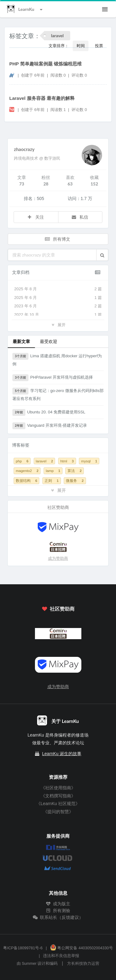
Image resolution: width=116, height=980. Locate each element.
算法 (74, 471)
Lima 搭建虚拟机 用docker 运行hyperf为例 (57, 360)
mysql (89, 461)
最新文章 (21, 341)
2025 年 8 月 (58, 289)
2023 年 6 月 (58, 306)
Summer (29, 964)
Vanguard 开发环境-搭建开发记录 (50, 426)
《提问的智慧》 (58, 812)
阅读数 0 (59, 75)
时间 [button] (81, 46)
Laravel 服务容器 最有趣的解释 (42, 98)
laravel (45, 461)
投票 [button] (99, 46)
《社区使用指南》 (58, 788)
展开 (58, 325)
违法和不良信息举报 (61, 956)
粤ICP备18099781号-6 (23, 948)
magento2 (27, 471)
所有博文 (58, 239)
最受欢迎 (49, 341)
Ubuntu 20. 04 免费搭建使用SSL (49, 412)
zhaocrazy (24, 149)
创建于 (33, 75)
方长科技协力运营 (83, 964)
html (67, 461)
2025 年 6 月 (58, 298)
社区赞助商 (58, 609)
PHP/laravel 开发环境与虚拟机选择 (53, 378)
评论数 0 (79, 75)
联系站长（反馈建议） (58, 917)
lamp (53, 471)
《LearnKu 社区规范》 (58, 804)
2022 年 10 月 (58, 315)
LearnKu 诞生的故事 (62, 754)
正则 (52, 481)
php (22, 461)
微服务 (75, 481)
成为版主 (58, 904)
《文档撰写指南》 (58, 796)
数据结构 (26, 481)
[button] (102, 255)
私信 (80, 217)
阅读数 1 (59, 110)
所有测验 (58, 911)
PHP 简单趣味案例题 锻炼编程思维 (45, 64)
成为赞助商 (58, 558)
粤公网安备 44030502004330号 (82, 948)
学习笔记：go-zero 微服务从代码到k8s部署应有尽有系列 (58, 394)
